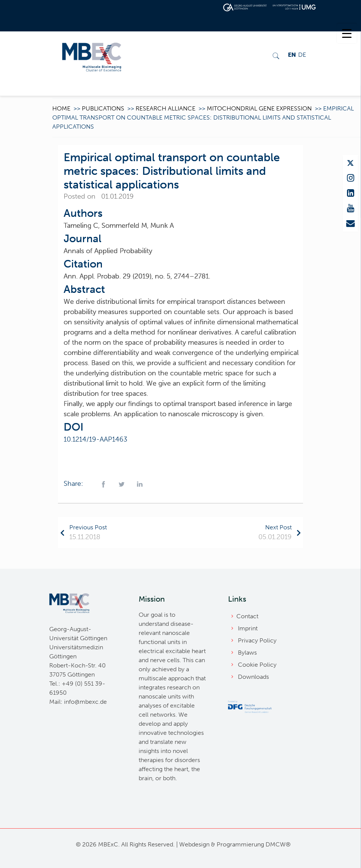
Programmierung (240, 844)
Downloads (253, 677)
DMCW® (278, 844)
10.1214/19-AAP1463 (95, 439)
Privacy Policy (257, 640)
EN (292, 55)
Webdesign (194, 844)
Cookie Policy (257, 665)
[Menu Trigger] (347, 33)
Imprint (248, 628)
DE (302, 55)
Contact (247, 616)
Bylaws (247, 653)
